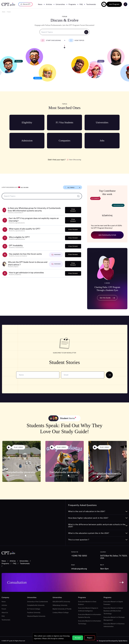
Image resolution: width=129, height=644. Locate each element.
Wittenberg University (60, 605)
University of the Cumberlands (38, 602)
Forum (9, 12)
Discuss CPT (25, 4)
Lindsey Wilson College (61, 613)
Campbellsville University (36, 605)
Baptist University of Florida (62, 609)
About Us (5, 613)
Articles (49, 4)
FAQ (81, 4)
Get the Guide (107, 298)
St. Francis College (34, 609)
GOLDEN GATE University (61, 602)
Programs (72, 4)
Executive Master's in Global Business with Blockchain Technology (113, 611)
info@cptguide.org (79, 569)
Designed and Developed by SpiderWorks (113, 641)
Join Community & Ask (107, 235)
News (40, 4)
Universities (60, 4)
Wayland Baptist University (36, 616)
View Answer (73, 210)
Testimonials (91, 4)
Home (4, 12)
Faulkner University (34, 613)
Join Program (114, 4)
